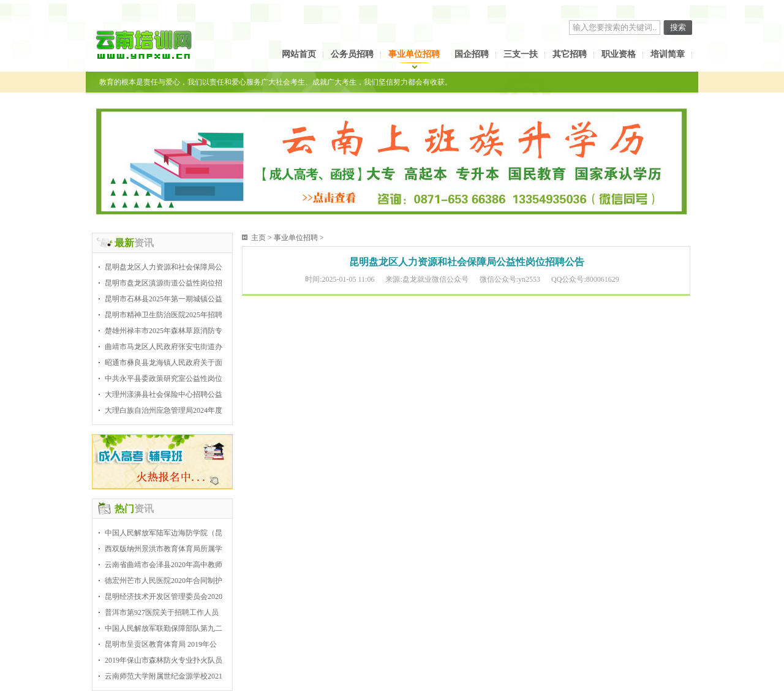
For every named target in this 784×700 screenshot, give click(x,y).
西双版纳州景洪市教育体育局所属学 (164, 549)
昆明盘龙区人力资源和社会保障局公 (164, 267)
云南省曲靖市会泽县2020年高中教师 (164, 565)
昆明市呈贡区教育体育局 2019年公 (161, 644)
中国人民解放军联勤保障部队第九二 (164, 628)
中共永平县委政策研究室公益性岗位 (164, 378)
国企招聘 (472, 54)
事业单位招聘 (414, 54)
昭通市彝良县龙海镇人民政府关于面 (164, 363)
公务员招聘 (352, 54)
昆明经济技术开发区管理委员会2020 (164, 597)
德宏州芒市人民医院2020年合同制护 (164, 581)
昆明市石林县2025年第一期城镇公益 (164, 299)
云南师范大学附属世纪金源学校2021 (164, 676)
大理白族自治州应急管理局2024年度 (164, 410)
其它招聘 (570, 54)
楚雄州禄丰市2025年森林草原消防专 (164, 331)
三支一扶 (521, 54)
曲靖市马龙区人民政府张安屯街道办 (164, 347)
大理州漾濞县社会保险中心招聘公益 (164, 394)
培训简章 (668, 54)
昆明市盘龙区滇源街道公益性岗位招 (164, 283)
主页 (258, 238)
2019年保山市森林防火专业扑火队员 (164, 660)
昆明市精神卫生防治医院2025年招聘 (164, 315)
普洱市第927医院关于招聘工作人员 (162, 612)
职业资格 (619, 54)
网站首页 (299, 54)
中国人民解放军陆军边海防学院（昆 (164, 533)
